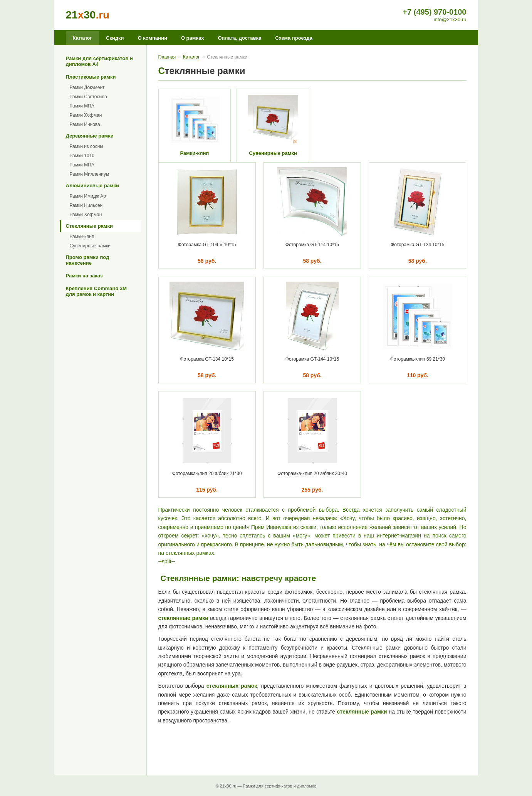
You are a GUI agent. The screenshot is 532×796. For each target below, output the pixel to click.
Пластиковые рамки (91, 77)
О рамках (192, 38)
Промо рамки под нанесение (88, 260)
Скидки (115, 38)
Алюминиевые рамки (92, 186)
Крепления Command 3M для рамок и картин (96, 291)
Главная (167, 57)
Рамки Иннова (85, 124)
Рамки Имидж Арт (89, 196)
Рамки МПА (82, 106)
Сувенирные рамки (90, 246)
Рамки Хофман (86, 115)
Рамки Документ (87, 87)
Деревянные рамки (90, 136)
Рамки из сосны (86, 146)
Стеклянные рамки (89, 226)
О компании (153, 38)
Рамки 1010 (82, 156)
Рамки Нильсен (86, 205)
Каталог (82, 38)
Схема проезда (294, 38)
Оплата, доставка (239, 38)
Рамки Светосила (88, 97)
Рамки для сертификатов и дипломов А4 (100, 61)
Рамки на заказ (84, 276)
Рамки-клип (82, 237)
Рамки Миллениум (90, 174)
